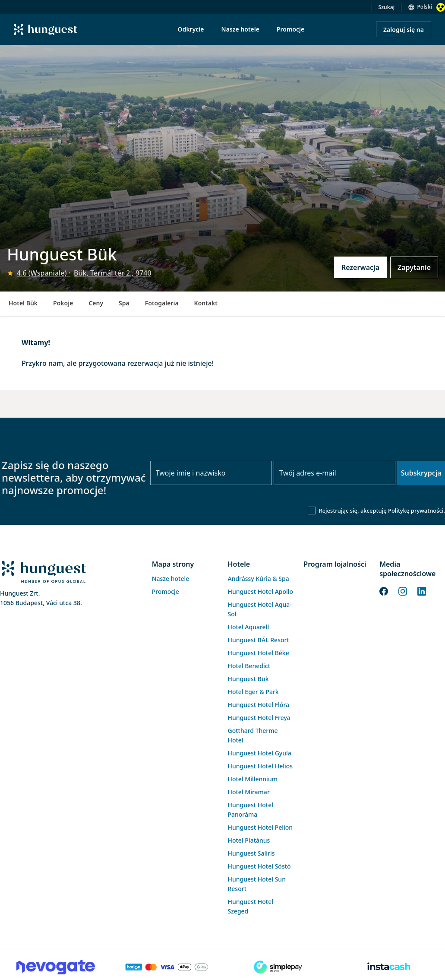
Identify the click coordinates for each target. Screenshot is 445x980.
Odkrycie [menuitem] (191, 29)
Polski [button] (424, 7)
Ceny (96, 303)
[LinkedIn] (422, 590)
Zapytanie (414, 267)
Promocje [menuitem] (290, 29)
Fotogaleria (162, 303)
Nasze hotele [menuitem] (240, 29)
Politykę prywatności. (417, 511)
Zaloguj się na (404, 30)
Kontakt (206, 303)
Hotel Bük (23, 303)
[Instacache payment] (389, 967)
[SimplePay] (278, 967)
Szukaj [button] (387, 7)
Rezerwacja (360, 267)
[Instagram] (403, 590)
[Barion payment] (167, 967)
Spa (124, 303)
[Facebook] (384, 590)
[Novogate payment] (56, 967)
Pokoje (63, 303)
